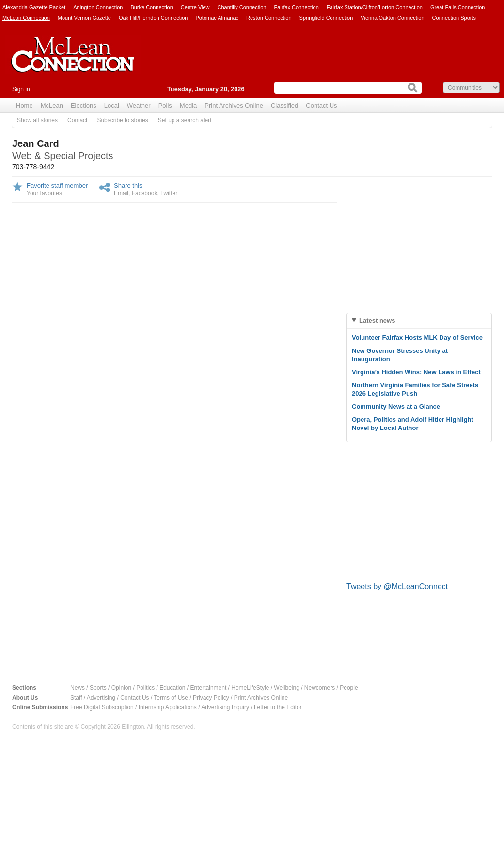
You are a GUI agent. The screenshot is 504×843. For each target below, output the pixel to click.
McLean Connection (26, 18)
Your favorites (44, 193)
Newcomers (320, 688)
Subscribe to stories (122, 120)
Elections (84, 105)
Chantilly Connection (242, 7)
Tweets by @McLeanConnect (397, 586)
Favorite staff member (57, 185)
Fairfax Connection (296, 7)
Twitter (169, 193)
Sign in (21, 89)
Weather (139, 105)
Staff (76, 698)
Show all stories (37, 120)
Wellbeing (286, 688)
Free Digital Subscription (102, 707)
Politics (145, 688)
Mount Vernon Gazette (84, 18)
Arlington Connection (98, 7)
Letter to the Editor (278, 707)
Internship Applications (168, 707)
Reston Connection (269, 18)
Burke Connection (151, 7)
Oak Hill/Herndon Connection (153, 18)
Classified (284, 105)
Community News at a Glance (396, 406)
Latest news (377, 321)
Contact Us (321, 105)
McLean (52, 105)
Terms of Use (171, 698)
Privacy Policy (211, 698)
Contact (77, 120)
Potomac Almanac (217, 18)
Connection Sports (454, 18)
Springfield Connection (326, 18)
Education (172, 688)
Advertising (101, 698)
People (349, 688)
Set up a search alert (185, 120)
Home (24, 105)
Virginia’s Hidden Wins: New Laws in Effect (416, 372)
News (78, 688)
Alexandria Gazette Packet (34, 7)
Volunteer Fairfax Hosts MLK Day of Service (417, 338)
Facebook (145, 193)
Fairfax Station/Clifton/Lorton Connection (375, 7)
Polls (165, 105)
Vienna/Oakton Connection (392, 18)
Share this (128, 185)
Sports (98, 688)
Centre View (195, 7)
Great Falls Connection (458, 7)
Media (188, 105)
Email (121, 193)
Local (112, 105)
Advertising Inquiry (225, 707)
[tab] (419, 321)
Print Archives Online (234, 105)
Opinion (121, 688)
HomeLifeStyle (250, 688)
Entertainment (209, 688)
